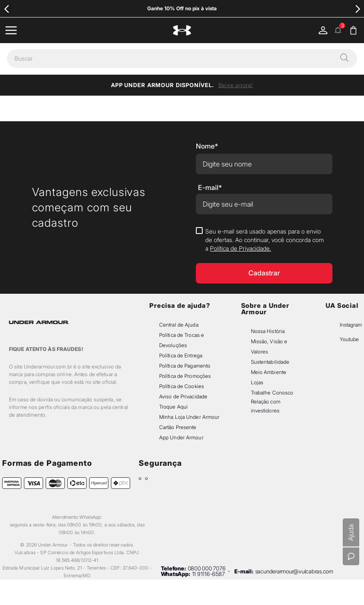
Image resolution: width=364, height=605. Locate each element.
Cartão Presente (178, 427)
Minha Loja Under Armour (189, 417)
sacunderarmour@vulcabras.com (294, 571)
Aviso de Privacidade (183, 396)
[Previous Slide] (7, 9)
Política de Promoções (185, 376)
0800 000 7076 (207, 568)
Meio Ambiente (269, 372)
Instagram (351, 325)
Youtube (349, 339)
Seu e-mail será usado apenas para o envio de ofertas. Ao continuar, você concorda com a (265, 240)
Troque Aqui (173, 407)
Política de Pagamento (185, 366)
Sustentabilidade (270, 362)
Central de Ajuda (179, 325)
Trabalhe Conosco (272, 393)
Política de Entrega (181, 355)
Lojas (257, 382)
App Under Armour (181, 437)
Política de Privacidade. (240, 248)
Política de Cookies (182, 386)
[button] (344, 58)
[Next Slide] (357, 9)
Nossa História (268, 331)
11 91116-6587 (208, 574)
